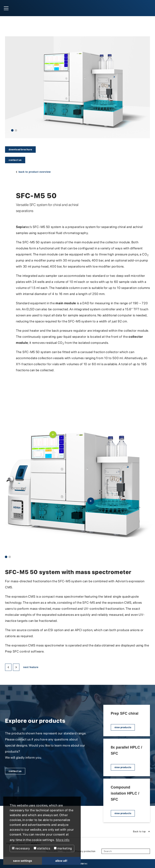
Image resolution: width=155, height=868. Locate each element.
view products (123, 727)
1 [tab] (12, 130)
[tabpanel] (77, 87)
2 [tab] (16, 130)
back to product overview (35, 172)
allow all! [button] (61, 861)
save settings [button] (23, 861)
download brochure (20, 150)
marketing (63, 848)
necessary (21, 848)
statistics (42, 848)
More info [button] (63, 840)
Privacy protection (85, 851)
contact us (15, 160)
